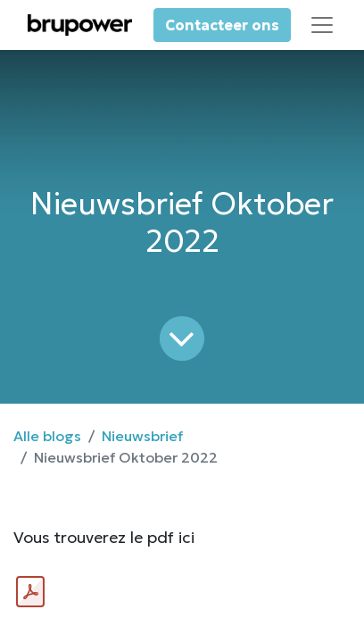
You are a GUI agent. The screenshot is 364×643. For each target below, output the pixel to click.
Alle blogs (47, 436)
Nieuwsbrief (142, 436)
